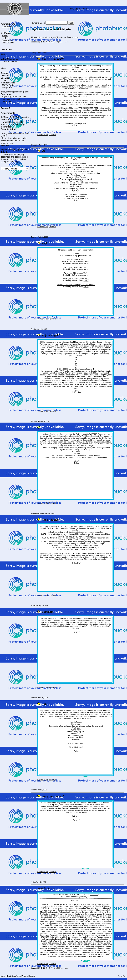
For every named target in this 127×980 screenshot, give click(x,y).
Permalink (53, 135)
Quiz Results (8, 43)
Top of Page (122, 976)
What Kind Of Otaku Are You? (76, 273)
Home (5, 35)
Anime (86, 263)
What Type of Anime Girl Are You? (76, 279)
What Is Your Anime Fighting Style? (76, 261)
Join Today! (7, 26)
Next (61, 42)
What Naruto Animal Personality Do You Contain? (76, 285)
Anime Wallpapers (28, 976)
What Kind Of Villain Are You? (76, 267)
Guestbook (7, 40)
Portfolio (6, 38)
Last (66, 42)
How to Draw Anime (14, 976)
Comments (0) (43, 135)
